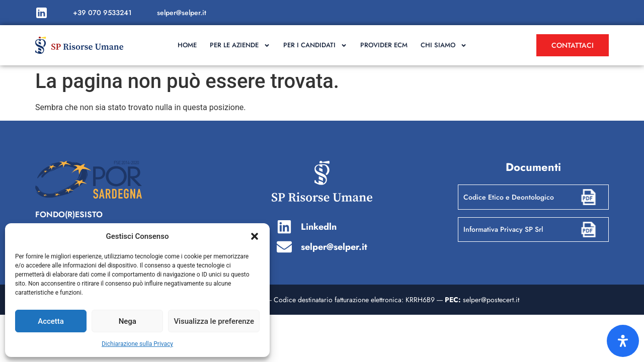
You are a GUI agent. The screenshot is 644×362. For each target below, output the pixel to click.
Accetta (51, 321)
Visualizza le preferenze (214, 321)
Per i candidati (315, 46)
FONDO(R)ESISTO (69, 214)
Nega (128, 321)
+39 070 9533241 (102, 13)
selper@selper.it (182, 13)
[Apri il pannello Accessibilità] (623, 341)
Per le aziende (240, 46)
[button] (255, 236)
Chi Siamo (444, 46)
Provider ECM (384, 45)
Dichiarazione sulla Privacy (137, 344)
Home (187, 45)
